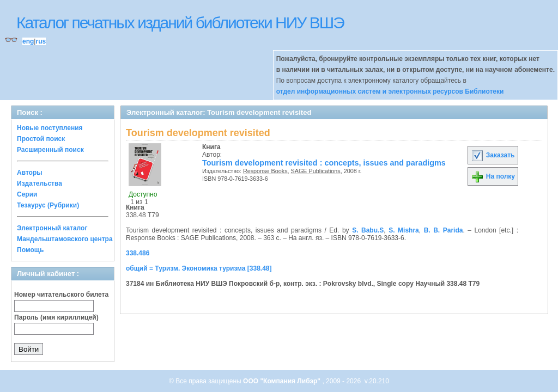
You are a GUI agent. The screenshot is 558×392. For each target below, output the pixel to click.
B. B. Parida (444, 230)
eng (28, 41)
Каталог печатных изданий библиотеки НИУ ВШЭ (180, 23)
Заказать (493, 155)
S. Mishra (404, 230)
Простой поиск (41, 139)
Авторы (30, 173)
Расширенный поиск (50, 150)
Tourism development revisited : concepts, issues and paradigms (324, 163)
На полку (493, 176)
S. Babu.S (368, 230)
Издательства (40, 183)
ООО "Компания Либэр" (283, 381)
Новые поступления (50, 128)
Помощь (30, 250)
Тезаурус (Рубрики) (48, 205)
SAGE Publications (316, 171)
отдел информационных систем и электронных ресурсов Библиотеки (390, 91)
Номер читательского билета (61, 295)
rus (41, 41)
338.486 (138, 253)
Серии (27, 194)
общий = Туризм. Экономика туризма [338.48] (199, 268)
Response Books (265, 171)
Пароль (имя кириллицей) (56, 317)
